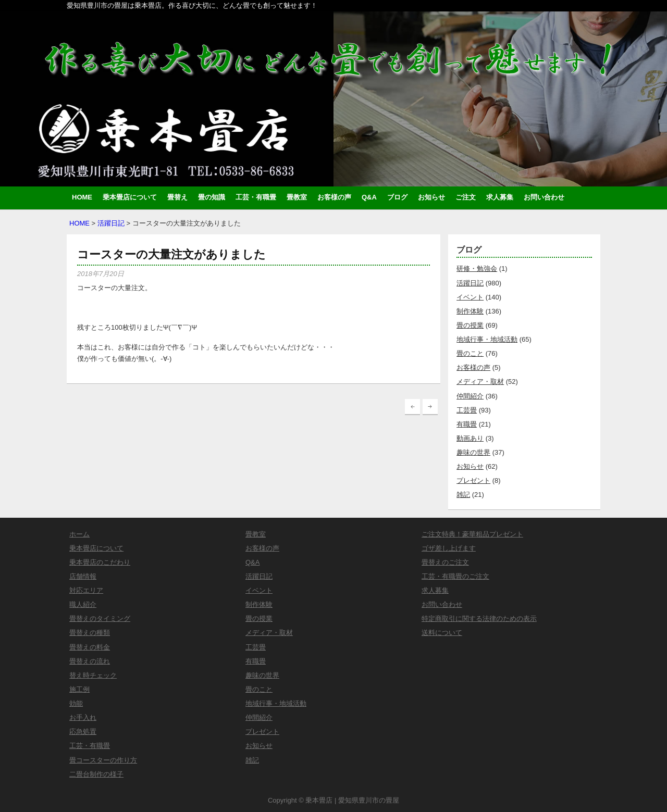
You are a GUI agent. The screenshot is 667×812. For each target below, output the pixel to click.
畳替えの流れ (90, 661)
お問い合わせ (544, 197)
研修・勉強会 (477, 268)
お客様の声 (334, 197)
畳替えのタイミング (100, 619)
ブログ (397, 197)
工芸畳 (467, 410)
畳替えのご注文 (445, 562)
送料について (442, 633)
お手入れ (83, 717)
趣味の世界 (473, 452)
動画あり (470, 438)
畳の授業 (470, 325)
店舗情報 (83, 576)
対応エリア (86, 590)
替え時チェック (93, 675)
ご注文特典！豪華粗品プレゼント (472, 534)
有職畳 (467, 424)
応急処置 (83, 732)
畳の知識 (212, 197)
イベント (470, 297)
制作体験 (470, 311)
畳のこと (470, 353)
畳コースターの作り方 (103, 760)
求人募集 (500, 197)
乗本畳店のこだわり (100, 562)
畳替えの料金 (90, 647)
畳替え (177, 197)
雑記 (463, 495)
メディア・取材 (480, 382)
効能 (76, 703)
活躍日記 (111, 223)
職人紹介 (83, 604)
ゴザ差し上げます (449, 548)
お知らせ (431, 197)
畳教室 (297, 197)
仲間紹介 (470, 396)
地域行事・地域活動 (487, 339)
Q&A (369, 197)
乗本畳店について (130, 197)
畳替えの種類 (90, 633)
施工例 (79, 689)
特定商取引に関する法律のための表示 (479, 619)
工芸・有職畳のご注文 (455, 576)
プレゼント (473, 480)
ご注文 (466, 197)
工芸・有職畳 (256, 197)
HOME (82, 197)
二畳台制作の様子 (96, 774)
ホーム (79, 534)
